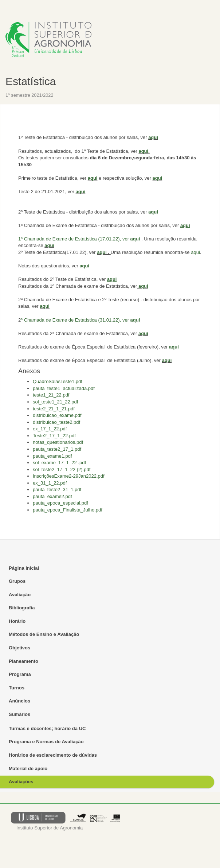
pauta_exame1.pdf (52, 456)
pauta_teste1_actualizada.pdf (64, 388)
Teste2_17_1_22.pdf (54, 436)
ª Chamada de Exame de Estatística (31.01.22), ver (75, 320)
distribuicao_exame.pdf (57, 415)
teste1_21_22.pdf (51, 395)
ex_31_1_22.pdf (50, 483)
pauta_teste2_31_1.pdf (57, 489)
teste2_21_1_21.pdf (54, 409)
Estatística (31, 81)
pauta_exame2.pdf (52, 496)
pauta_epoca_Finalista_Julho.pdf (68, 510)
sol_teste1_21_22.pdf (55, 402)
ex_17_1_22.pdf (50, 429)
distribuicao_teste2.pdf (56, 422)
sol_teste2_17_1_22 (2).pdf (62, 469)
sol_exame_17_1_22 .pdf (59, 463)
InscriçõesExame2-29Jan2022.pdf (69, 476)
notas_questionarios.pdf (58, 442)
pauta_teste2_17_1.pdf (57, 449)
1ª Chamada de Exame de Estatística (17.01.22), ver (74, 239)
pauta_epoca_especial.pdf (60, 503)
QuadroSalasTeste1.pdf (58, 381)
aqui (153, 137)
